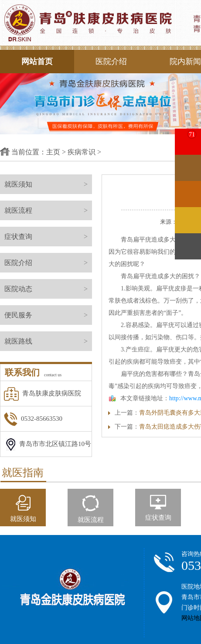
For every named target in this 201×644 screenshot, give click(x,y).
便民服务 (48, 315)
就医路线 (48, 341)
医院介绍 (111, 61)
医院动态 (48, 289)
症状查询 (48, 237)
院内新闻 (185, 61)
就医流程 (48, 210)
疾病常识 (82, 152)
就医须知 (48, 184)
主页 (53, 152)
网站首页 (37, 61)
